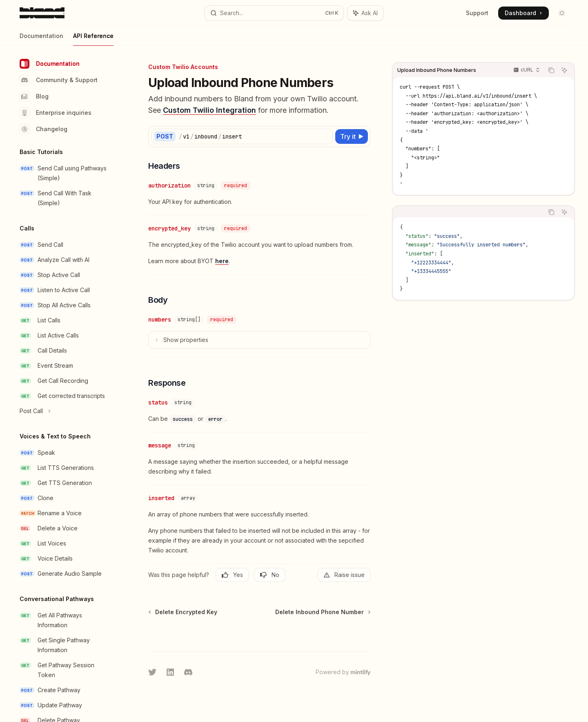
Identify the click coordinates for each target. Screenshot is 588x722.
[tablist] (468, 212)
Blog (34, 96)
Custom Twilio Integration (209, 110)
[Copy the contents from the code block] (551, 70)
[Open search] (274, 13)
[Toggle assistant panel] (365, 13)
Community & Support (59, 80)
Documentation (41, 39)
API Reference (93, 39)
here (222, 261)
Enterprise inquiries (56, 113)
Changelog (43, 129)
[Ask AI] (564, 70)
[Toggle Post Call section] (65, 411)
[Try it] (352, 136)
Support (477, 13)
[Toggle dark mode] (562, 13)
